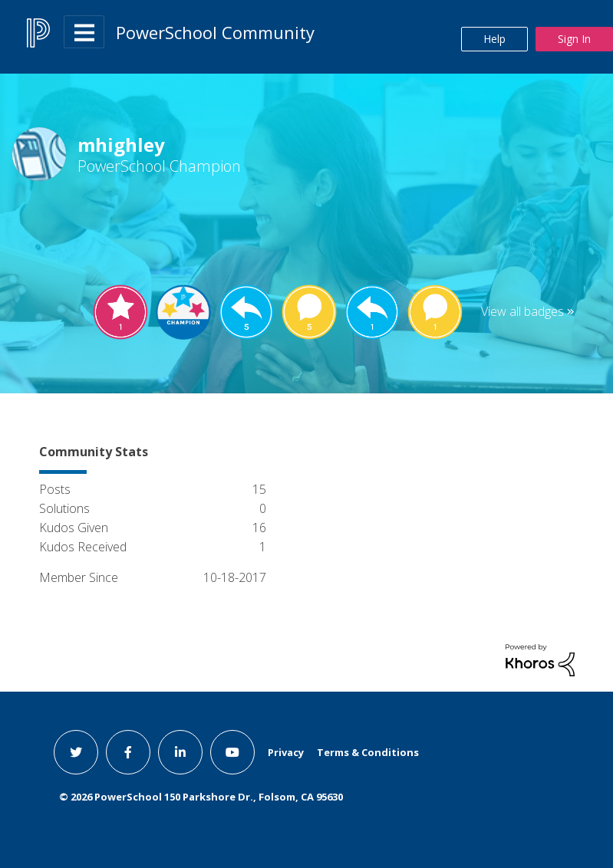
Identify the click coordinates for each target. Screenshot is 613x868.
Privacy (286, 752)
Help (494, 39)
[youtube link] (232, 752)
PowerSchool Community (215, 32)
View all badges (522, 311)
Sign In (574, 39)
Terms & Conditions (368, 752)
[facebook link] (128, 752)
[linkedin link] (180, 752)
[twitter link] (76, 752)
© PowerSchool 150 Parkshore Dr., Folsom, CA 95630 (201, 797)
